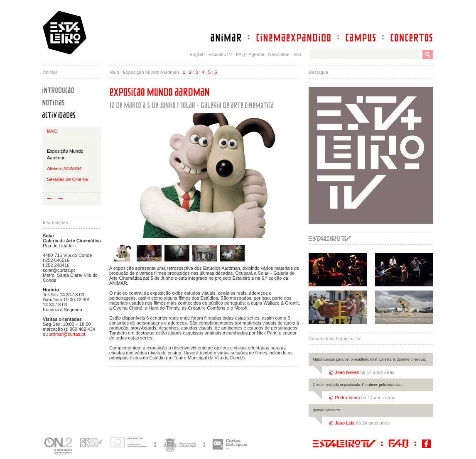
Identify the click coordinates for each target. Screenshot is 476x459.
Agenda (256, 54)
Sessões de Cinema (67, 179)
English (197, 54)
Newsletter (279, 54)
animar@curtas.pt (67, 334)
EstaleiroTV (220, 54)
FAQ (240, 54)
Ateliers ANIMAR (64, 168)
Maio (52, 131)
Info (297, 54)
